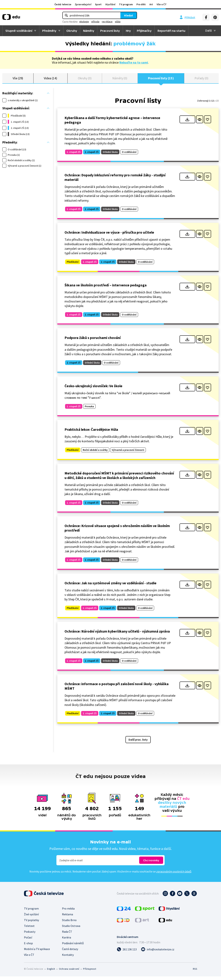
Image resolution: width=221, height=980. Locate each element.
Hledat (129, 15)
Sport (98, 4)
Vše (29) (18, 80)
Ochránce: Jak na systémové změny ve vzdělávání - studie (111, 587)
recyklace (107, 22)
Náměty (89, 31)
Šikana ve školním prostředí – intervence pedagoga (106, 288)
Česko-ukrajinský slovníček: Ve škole (93, 389)
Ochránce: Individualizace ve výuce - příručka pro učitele (109, 236)
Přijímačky (144, 31)
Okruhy (72, 31)
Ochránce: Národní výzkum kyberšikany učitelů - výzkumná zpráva (117, 635)
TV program (126, 4)
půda (118, 22)
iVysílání (110, 4)
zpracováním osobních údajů (174, 875)
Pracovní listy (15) (161, 80)
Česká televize (63, 4)
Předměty (49, 31)
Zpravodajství (83, 4)
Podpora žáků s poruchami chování (93, 341)
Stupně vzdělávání (19, 31)
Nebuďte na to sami (134, 62)
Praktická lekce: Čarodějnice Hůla (91, 433)
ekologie (84, 22)
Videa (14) (50, 80)
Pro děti (141, 4)
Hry (128, 31)
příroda (95, 22)
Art (151, 4)
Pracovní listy (110, 31)
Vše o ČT (162, 4)
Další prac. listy (138, 743)
